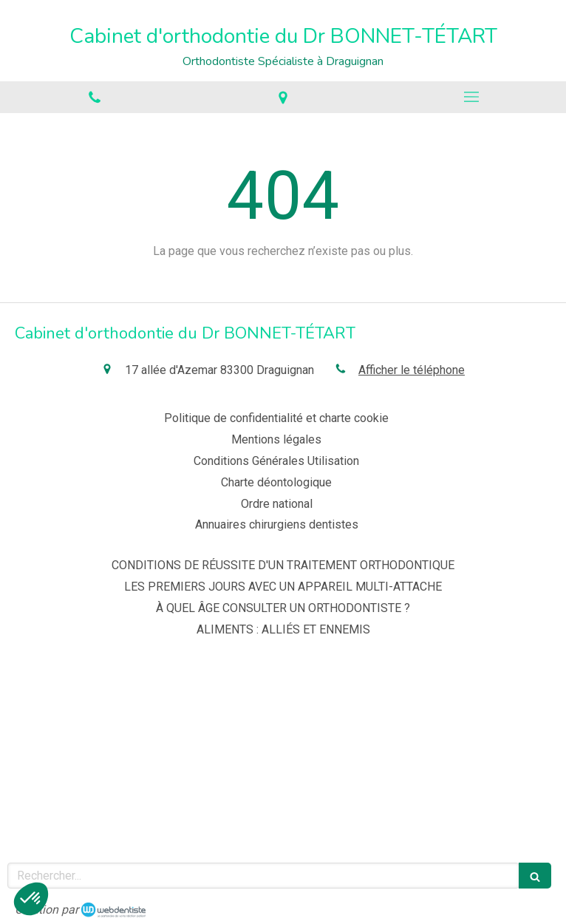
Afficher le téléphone (412, 370)
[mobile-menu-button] (472, 97)
